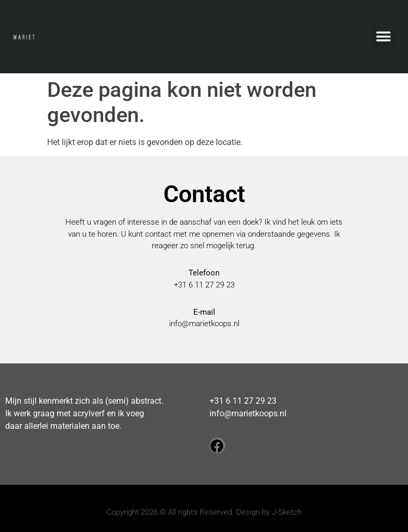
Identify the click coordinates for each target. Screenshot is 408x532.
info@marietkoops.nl (204, 324)
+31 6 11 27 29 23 (243, 401)
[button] (383, 37)
